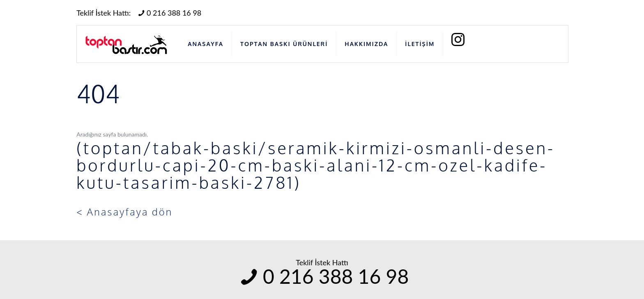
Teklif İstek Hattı (322, 262)
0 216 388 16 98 (169, 13)
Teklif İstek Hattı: (103, 13)
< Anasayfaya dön (124, 212)
